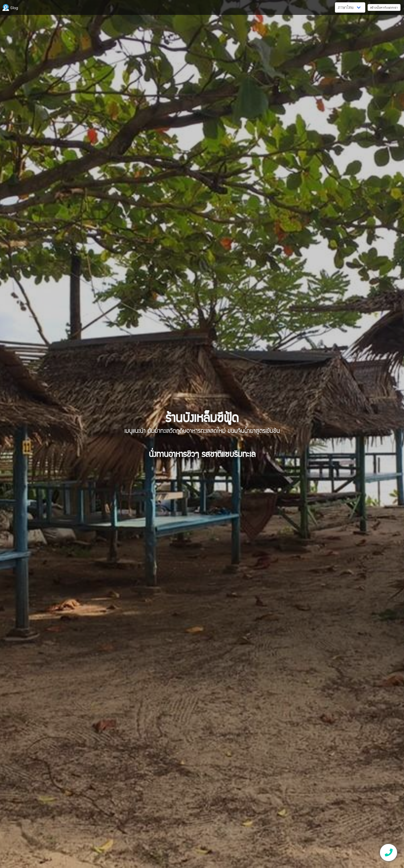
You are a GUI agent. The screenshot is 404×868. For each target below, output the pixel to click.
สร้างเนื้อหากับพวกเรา (384, 7)
